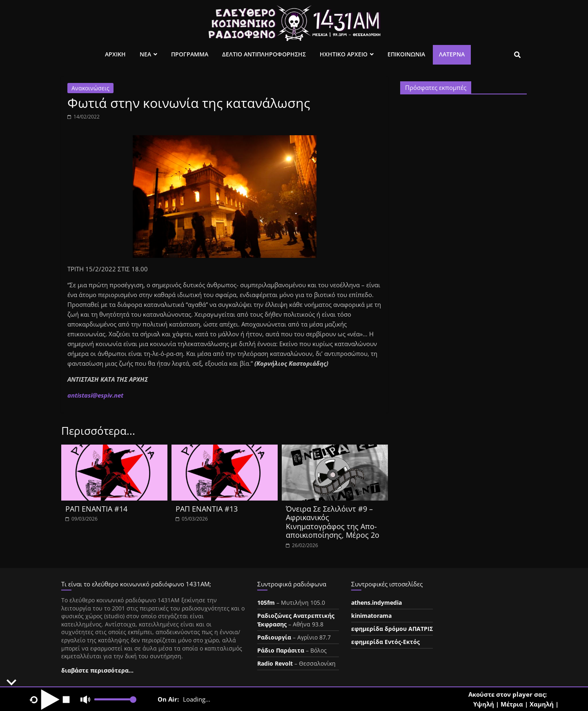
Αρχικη (115, 54)
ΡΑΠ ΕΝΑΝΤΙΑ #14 (96, 509)
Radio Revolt (275, 663)
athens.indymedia (376, 603)
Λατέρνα (452, 54)
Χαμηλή (542, 704)
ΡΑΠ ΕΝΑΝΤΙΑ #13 (207, 509)
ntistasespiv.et (95, 395)
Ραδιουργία (274, 637)
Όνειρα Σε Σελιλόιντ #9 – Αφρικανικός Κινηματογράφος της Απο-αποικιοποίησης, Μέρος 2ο (333, 522)
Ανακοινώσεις (90, 88)
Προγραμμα (190, 54)
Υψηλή (484, 704)
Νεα (145, 54)
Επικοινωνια (406, 54)
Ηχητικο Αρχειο (344, 54)
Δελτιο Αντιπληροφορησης (264, 54)
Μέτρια (512, 704)
